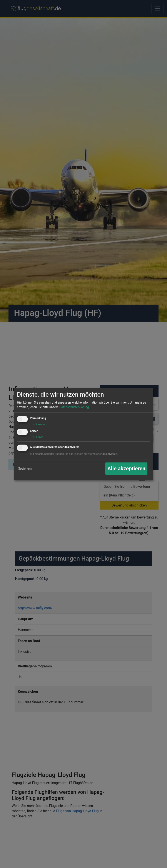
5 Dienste (38, 424)
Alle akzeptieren (126, 469)
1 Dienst (37, 437)
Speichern (25, 469)
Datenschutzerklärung (74, 407)
